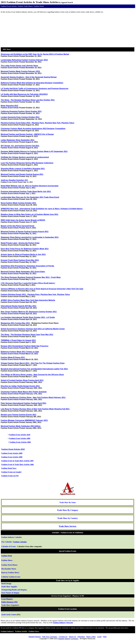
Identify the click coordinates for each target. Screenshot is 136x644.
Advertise (81, 637)
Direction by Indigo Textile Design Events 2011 (20, 386)
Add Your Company (50, 637)
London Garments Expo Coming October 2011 (20, 117)
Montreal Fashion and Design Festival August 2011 (22, 174)
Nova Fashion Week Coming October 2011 (18, 203)
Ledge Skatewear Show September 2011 (18, 140)
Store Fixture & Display (10, 593)
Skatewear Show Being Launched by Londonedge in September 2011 (30, 237)
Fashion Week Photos (9, 565)
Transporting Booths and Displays (14, 590)
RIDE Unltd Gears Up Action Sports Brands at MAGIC (23, 220)
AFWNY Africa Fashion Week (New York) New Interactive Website (28, 300)
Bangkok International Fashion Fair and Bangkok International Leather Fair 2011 (34, 369)
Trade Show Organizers (10, 605)
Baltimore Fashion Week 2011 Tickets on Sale (20, 352)
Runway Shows (10, 573)
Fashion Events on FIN (10, 476)
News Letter (91, 637)
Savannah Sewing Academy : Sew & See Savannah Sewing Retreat (29, 77)
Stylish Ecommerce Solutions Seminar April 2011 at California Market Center (33, 329)
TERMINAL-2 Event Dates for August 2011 (18, 340)
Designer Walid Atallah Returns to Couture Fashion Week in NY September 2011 (34, 151)
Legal (99, 637)
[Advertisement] (68, 30)
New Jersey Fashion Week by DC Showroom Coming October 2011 (29, 312)
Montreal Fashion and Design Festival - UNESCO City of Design (27, 134)
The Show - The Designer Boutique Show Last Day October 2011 (28, 100)
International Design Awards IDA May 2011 (19, 306)
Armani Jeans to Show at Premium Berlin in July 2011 (23, 254)
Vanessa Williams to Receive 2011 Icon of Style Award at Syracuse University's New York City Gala (42, 289)
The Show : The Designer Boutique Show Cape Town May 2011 (27, 335)
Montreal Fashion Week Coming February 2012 (20, 71)
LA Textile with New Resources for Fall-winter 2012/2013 (24, 94)
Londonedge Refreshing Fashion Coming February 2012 (24, 60)
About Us (72, 637)
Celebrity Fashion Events (11, 577)
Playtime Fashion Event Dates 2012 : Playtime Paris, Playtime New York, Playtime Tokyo (37, 123)
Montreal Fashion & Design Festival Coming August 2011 (25, 232)
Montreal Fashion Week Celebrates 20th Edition (21, 426)
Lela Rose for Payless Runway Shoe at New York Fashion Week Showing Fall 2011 (35, 409)
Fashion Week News (9, 468)
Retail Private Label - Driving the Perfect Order (20, 243)
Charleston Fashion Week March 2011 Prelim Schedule (24, 392)
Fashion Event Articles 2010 (20, 435)
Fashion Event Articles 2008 (20, 442)
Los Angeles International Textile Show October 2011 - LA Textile (28, 317)
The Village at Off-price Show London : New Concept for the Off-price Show (32, 375)
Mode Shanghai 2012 (9, 106)
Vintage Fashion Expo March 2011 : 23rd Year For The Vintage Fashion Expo (33, 363)
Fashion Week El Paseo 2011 (13, 357)
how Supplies (9, 587)
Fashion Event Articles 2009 (20, 438)
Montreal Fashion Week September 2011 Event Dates (23, 272)
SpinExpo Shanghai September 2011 (14, 180)
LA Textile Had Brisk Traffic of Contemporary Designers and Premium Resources (35, 89)
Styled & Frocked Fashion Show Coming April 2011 (22, 380)
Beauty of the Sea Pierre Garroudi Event (18, 226)
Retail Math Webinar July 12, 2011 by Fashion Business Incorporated (30, 186)
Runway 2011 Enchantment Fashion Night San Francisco (25, 346)
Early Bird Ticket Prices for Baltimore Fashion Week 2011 (25, 249)
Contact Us (63, 637)
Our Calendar (7, 542)
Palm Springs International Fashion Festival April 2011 (24, 403)
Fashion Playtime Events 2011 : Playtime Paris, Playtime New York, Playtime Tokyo (35, 294)
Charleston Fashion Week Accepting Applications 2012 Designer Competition (33, 129)
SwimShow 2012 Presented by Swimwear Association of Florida (27, 266)
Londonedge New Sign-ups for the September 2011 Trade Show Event (30, 197)
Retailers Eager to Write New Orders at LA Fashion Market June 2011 (30, 214)
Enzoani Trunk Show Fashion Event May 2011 (20, 260)
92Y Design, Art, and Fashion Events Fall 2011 (20, 146)
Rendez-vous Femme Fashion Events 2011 (19, 415)
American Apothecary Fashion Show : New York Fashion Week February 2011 (33, 397)
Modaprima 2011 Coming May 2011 (15, 323)
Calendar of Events (9, 546)
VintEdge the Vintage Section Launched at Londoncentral (25, 157)
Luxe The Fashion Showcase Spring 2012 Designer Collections (27, 163)
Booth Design (6, 584)
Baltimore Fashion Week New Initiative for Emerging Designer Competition (32, 83)
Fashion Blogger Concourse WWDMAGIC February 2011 (24, 420)
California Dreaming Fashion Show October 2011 (21, 111)
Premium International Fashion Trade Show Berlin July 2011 (26, 192)
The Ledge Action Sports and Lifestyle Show (19, 66)
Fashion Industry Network (63, 623)
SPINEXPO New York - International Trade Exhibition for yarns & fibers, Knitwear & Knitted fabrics (42, 209)
